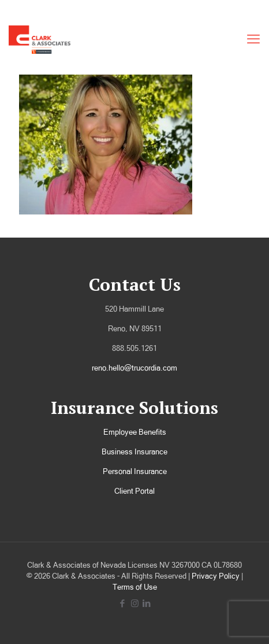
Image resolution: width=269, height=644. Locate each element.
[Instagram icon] (135, 603)
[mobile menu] (253, 39)
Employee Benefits (135, 432)
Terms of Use (135, 587)
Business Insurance (134, 452)
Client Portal (134, 491)
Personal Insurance (135, 471)
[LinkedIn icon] (147, 603)
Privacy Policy (216, 576)
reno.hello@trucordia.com (134, 368)
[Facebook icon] (123, 603)
